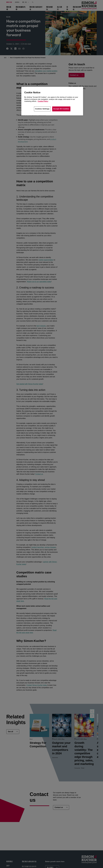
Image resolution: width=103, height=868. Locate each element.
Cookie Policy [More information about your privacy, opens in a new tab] (43, 101)
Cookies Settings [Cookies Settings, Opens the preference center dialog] (42, 109)
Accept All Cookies (61, 109)
